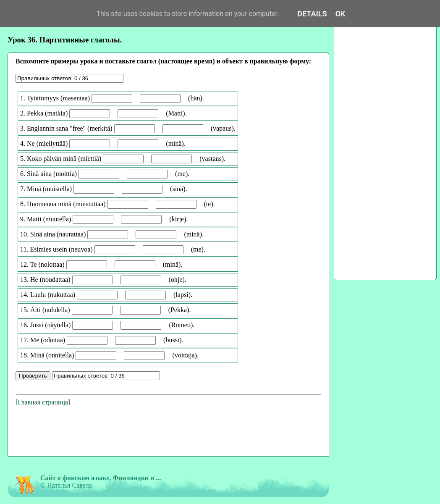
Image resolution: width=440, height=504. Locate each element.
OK (340, 14)
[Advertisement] (168, 433)
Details (312, 14)
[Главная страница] (43, 402)
